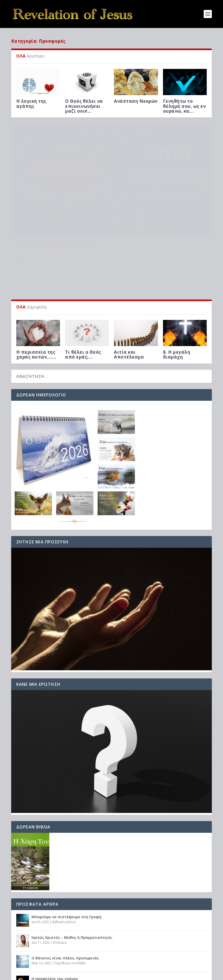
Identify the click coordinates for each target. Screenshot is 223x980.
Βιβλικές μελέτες (64, 867)
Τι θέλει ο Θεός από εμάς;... (83, 300)
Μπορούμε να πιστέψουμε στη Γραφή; (67, 862)
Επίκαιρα (60, 887)
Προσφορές (25, 197)
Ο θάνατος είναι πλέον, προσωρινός (65, 903)
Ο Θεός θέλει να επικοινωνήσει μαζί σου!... (84, 106)
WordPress (103, 974)
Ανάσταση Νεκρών (136, 101)
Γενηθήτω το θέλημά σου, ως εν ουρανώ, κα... (184, 106)
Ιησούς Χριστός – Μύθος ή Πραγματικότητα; (72, 882)
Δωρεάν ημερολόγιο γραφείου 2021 (57, 189)
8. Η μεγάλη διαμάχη (177, 300)
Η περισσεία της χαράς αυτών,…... (36, 300)
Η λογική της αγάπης (31, 103)
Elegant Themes (55, 974)
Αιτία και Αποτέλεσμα (129, 300)
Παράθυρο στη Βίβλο (70, 908)
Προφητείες (84, 929)
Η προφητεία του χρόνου (55, 923)
